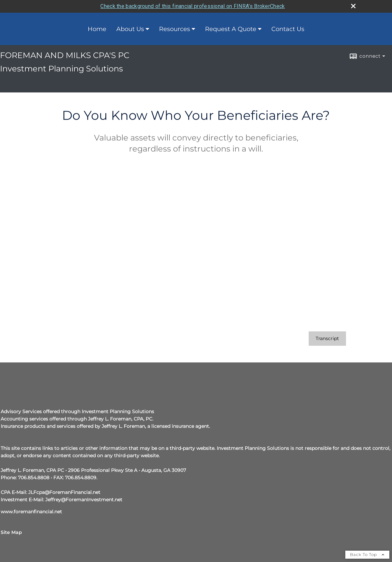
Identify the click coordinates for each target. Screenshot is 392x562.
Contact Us (288, 29)
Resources (174, 29)
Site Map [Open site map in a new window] (11, 532)
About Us (130, 29)
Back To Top (367, 554)
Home (97, 29)
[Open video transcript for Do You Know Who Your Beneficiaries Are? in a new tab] (327, 339)
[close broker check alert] (353, 6)
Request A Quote (231, 29)
